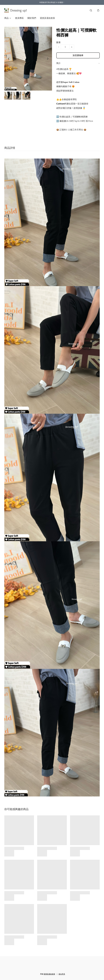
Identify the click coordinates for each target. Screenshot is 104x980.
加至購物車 (78, 56)
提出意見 (62, 974)
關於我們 (32, 18)
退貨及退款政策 (47, 18)
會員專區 (19, 18)
